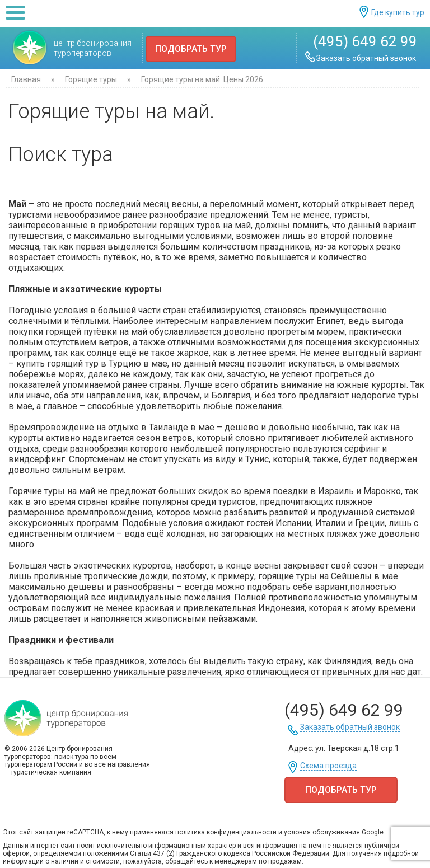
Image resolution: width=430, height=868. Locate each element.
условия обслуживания (322, 832)
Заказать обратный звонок (366, 58)
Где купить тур (398, 13)
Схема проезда (328, 766)
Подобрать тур (191, 49)
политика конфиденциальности (226, 832)
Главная (26, 79)
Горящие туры (91, 79)
